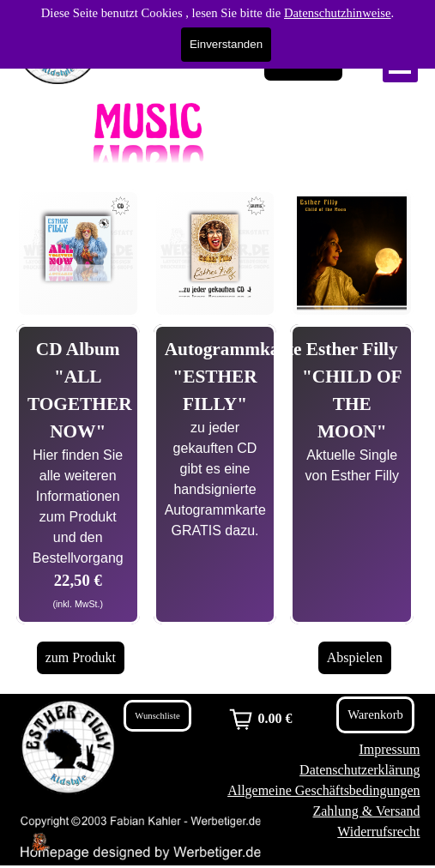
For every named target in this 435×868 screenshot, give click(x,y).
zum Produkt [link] (81, 657)
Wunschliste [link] (157, 716)
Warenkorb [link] (303, 64)
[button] (78, 196)
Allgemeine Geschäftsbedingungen (323, 790)
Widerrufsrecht (378, 832)
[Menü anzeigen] (400, 65)
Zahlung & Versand (366, 811)
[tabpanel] (78, 474)
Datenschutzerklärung (359, 770)
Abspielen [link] (355, 657)
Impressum (389, 749)
